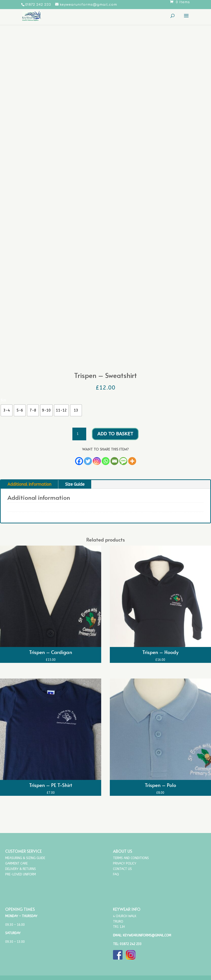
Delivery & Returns (21, 869)
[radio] (7, 410)
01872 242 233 (131, 944)
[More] (132, 461)
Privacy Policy (125, 864)
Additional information (29, 484)
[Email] (114, 461)
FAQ (116, 874)
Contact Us (122, 869)
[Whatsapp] (106, 461)
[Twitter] (88, 461)
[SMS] (123, 461)
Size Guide (75, 484)
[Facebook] (79, 461)
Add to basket (115, 434)
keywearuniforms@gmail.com (147, 935)
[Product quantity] (79, 434)
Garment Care (16, 864)
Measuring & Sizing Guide (25, 858)
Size (3, 400)
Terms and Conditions (131, 858)
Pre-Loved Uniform (21, 874)
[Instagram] (97, 461)
